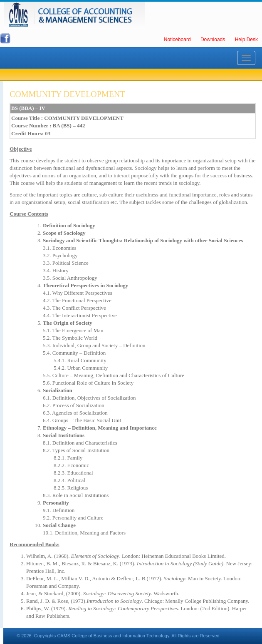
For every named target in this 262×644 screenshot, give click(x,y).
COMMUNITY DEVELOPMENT (67, 94)
